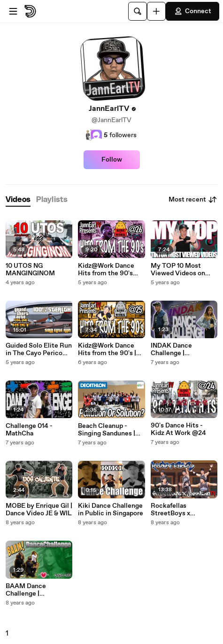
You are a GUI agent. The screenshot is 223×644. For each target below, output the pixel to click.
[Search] (138, 11)
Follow (112, 160)
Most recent (193, 200)
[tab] (18, 200)
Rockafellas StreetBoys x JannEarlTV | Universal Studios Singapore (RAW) (177, 510)
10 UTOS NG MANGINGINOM (30, 270)
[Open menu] (13, 11)
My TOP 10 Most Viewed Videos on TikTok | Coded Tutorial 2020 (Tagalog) (178, 270)
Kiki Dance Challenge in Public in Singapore (111, 510)
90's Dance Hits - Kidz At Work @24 (178, 429)
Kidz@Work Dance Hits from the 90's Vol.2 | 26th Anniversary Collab (107, 270)
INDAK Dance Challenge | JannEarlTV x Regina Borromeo (181, 349)
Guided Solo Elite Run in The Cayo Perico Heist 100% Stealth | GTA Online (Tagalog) (39, 349)
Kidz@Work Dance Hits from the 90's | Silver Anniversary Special (107, 349)
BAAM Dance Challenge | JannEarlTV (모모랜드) (39, 590)
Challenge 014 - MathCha (29, 430)
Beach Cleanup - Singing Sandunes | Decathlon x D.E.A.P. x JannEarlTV (109, 430)
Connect (192, 11)
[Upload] (156, 11)
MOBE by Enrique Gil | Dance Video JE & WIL (39, 510)
